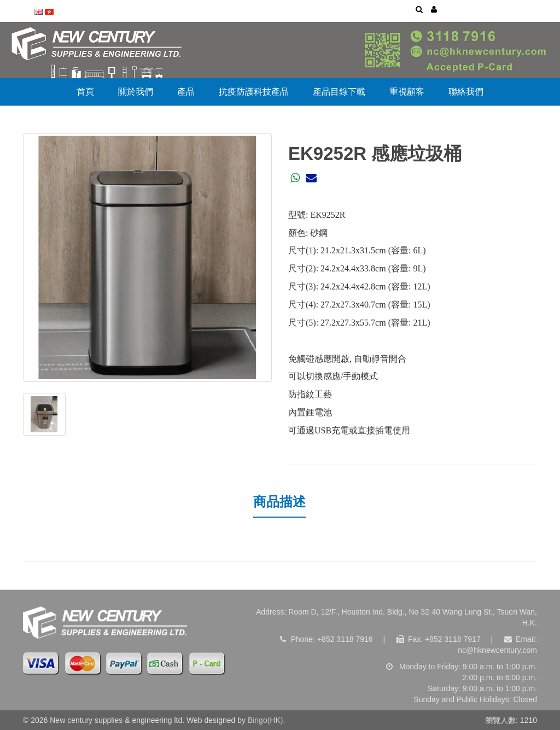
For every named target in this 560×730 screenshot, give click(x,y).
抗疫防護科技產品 (254, 92)
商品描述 (279, 502)
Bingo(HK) (266, 720)
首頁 (85, 92)
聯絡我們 (466, 92)
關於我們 (136, 92)
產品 (186, 92)
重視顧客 (407, 92)
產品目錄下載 (339, 92)
